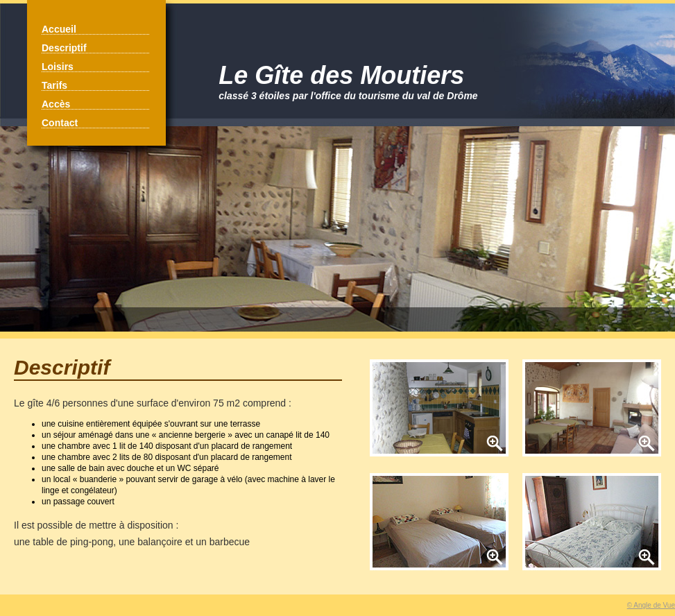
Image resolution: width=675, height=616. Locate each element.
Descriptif (64, 48)
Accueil (59, 29)
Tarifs (54, 85)
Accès (56, 104)
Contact (60, 123)
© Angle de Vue (651, 605)
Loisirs (58, 67)
